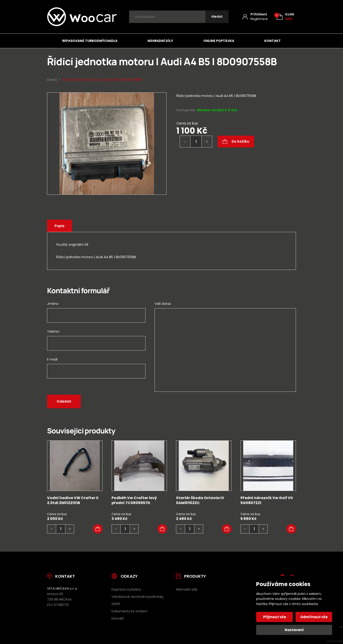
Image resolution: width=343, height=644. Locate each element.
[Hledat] (217, 17)
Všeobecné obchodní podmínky (138, 597)
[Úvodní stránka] (82, 17)
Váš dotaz (163, 304)
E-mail (52, 359)
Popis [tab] (60, 226)
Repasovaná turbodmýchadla (90, 41)
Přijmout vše (275, 617)
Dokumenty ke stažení (129, 611)
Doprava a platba (126, 589)
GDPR (116, 604)
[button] (98, 529)
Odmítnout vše (314, 617)
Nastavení (294, 630)
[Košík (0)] (285, 17)
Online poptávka (219, 41)
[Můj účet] (255, 17)
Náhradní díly (160, 41)
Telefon (53, 332)
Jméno (53, 304)
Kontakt (273, 41)
